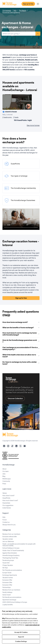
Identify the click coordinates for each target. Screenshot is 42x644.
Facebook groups (8, 560)
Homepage (7, 10)
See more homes (33, 125)
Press (4, 484)
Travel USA (6, 563)
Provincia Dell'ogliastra (11, 12)
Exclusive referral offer (10, 537)
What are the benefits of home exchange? (21, 328)
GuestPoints (6, 498)
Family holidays (7, 592)
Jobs (4, 474)
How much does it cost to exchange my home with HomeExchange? (21, 334)
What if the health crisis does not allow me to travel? (21, 356)
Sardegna (23, 10)
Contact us (6, 522)
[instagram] (8, 446)
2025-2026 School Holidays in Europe (15, 602)
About (4, 469)
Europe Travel (7, 573)
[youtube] (25, 446)
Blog (4, 476)
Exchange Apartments (10, 575)
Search (38, 34)
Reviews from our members (11, 534)
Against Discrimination (10, 553)
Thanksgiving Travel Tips (10, 558)
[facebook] (4, 446)
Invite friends (7, 508)
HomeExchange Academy (11, 555)
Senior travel (7, 595)
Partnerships (7, 587)
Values (5, 493)
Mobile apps (7, 479)
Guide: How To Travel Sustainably (13, 551)
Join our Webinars (8, 541)
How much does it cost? (10, 500)
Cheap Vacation (8, 565)
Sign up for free (28, 4)
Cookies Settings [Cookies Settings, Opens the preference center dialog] (21, 641)
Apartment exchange (9, 600)
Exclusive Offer (7, 580)
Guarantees (6, 503)
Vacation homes (8, 578)
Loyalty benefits (8, 605)
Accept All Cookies (21, 632)
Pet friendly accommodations (12, 597)
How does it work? (8, 496)
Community (6, 481)
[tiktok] (12, 446)
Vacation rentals (8, 539)
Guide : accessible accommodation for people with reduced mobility (19, 545)
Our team (6, 471)
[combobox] (19, 34)
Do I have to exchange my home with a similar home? (21, 363)
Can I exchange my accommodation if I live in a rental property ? (21, 348)
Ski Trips (5, 568)
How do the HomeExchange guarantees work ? (21, 341)
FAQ (4, 517)
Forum (5, 520)
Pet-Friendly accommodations (12, 570)
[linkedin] (16, 446)
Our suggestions (8, 505)
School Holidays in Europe (11, 548)
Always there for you (9, 525)
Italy (15, 10)
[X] (20, 446)
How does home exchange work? (21, 322)
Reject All (21, 637)
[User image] (28, 106)
